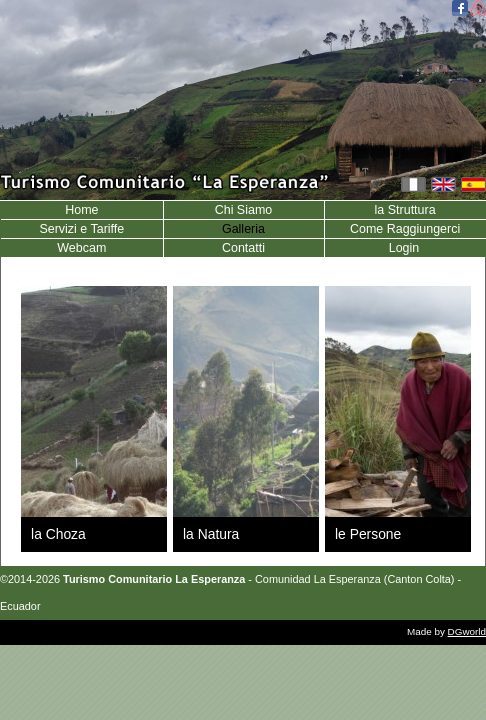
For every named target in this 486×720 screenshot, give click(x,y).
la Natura (211, 534)
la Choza (58, 534)
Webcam (81, 248)
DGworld (467, 631)
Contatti (243, 248)
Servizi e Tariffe (81, 229)
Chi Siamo (244, 210)
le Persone (368, 534)
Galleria (243, 229)
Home (81, 210)
